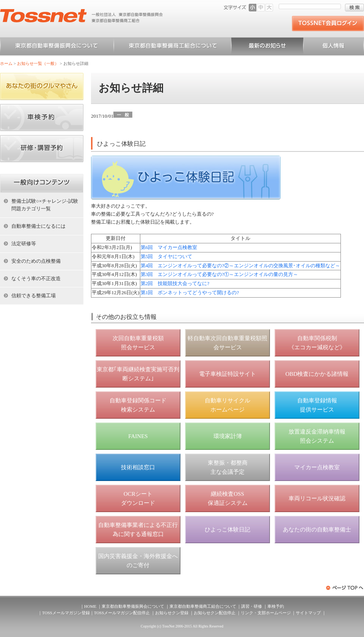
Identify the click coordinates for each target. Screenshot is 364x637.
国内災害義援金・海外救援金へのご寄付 (138, 561)
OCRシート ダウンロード (138, 498)
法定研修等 (24, 244)
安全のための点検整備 (36, 261)
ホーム (6, 63)
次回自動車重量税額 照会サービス (138, 343)
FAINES (138, 436)
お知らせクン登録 (172, 613)
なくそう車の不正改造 (36, 278)
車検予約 (276, 606)
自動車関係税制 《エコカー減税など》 (317, 343)
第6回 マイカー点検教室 (169, 247)
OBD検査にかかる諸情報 (317, 374)
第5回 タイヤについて (167, 256)
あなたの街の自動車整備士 (317, 530)
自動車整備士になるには (38, 226)
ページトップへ (345, 588)
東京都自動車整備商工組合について (173, 47)
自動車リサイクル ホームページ (227, 405)
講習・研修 (252, 606)
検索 (355, 8)
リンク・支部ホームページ (266, 613)
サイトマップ (308, 613)
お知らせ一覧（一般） (267, 47)
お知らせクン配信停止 (215, 613)
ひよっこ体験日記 (227, 530)
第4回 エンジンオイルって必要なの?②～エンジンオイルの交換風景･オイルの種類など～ (240, 266)
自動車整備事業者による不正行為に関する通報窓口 (138, 530)
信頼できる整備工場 (34, 296)
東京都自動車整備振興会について (57, 47)
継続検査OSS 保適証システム (228, 498)
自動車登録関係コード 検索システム (138, 405)
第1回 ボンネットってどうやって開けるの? (190, 292)
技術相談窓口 (138, 467)
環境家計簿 (228, 436)
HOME (90, 606)
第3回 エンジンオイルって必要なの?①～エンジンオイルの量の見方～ (219, 274)
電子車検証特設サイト (227, 374)
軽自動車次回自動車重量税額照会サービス (227, 343)
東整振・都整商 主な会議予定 (228, 467)
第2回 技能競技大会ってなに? (175, 283)
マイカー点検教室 (317, 467)
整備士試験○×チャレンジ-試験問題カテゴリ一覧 (45, 205)
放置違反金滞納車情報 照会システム (317, 436)
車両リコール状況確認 (317, 498)
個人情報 (334, 47)
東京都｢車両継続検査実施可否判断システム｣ (138, 374)
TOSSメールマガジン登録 (66, 613)
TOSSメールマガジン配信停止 (122, 613)
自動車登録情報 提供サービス (317, 405)
